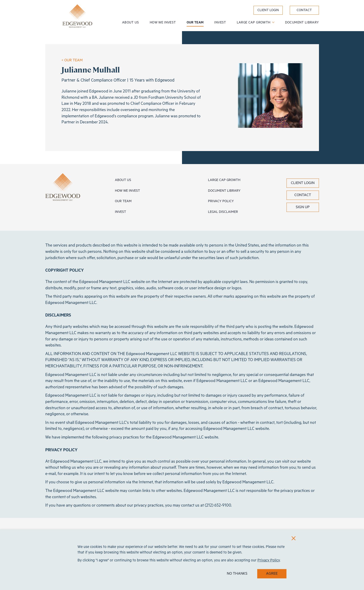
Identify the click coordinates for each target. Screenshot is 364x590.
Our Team (195, 23)
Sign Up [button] (303, 207)
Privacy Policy (221, 201)
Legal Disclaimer (223, 212)
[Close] (294, 538)
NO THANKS (237, 574)
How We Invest (163, 23)
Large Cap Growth (254, 23)
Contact (303, 195)
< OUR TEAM (72, 60)
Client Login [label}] (268, 10)
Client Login (303, 183)
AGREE (272, 574)
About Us (131, 23)
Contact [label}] (304, 10)
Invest (220, 23)
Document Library (302, 23)
